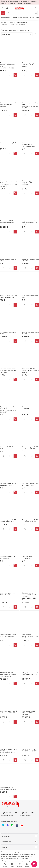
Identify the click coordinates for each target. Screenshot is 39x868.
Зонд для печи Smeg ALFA (8, 143)
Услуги (32, 18)
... (31, 22)
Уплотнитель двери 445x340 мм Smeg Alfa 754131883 (9, 712)
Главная (4, 22)
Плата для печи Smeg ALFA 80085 (30, 297)
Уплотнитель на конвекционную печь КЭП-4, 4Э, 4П (30, 636)
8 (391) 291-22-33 (9, 813)
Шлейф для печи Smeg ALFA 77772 (9, 260)
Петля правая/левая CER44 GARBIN (8, 333)
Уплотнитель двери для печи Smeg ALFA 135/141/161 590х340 (30, 65)
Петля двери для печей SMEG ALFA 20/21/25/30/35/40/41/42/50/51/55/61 (9, 409)
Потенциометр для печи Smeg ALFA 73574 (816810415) (29, 183)
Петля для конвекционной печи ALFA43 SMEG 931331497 (8, 105)
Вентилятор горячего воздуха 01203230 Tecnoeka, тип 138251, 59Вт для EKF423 (9, 751)
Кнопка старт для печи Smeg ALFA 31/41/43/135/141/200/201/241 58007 (9, 184)
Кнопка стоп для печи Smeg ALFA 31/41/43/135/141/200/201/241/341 (30, 105)
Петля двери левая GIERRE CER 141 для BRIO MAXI (8, 635)
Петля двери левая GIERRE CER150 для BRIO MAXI (8, 484)
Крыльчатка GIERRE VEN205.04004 (28, 557)
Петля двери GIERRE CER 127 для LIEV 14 (8, 557)
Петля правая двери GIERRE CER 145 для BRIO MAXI (30, 521)
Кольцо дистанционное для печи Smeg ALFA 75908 (8, 297)
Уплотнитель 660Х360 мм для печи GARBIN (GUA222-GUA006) (30, 370)
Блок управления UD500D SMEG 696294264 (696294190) (30, 713)
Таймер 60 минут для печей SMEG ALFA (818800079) (30, 674)
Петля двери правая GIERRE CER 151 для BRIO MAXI (30, 448)
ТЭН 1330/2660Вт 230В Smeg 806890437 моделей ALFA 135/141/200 (8, 675)
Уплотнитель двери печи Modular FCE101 (7, 594)
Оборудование (6, 18)
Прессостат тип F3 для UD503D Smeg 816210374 (30, 750)
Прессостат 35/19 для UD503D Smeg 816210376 (8, 788)
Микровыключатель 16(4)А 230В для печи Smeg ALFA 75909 (30, 223)
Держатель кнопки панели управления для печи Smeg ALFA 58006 (8, 370)
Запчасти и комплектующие (20, 18)
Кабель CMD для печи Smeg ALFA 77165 (30, 260)
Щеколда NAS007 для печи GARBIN (30, 333)
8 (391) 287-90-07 (28, 813)
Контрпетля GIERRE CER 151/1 (7, 448)
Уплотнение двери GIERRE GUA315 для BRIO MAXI (8, 521)
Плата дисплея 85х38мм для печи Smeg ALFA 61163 (9, 222)
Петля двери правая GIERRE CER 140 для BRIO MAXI (30, 484)
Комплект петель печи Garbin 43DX (28, 408)
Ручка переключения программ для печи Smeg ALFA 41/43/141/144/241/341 (8, 65)
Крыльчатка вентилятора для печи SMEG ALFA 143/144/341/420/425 (30, 144)
